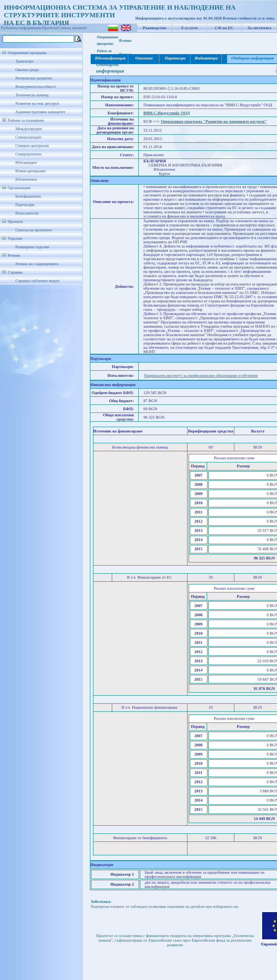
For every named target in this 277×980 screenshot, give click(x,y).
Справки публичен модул (37, 281)
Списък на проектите (34, 230)
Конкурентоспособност (36, 87)
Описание (144, 58)
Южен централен (30, 171)
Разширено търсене (32, 247)
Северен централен (32, 146)
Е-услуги (190, 28)
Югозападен (26, 163)
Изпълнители (27, 213)
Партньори (25, 205)
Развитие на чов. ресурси (37, 103)
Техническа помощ (32, 95)
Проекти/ (50, 28)
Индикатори (206, 58)
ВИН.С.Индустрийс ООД (167, 113)
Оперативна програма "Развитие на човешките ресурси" (214, 121)
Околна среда (27, 70)
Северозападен (28, 137)
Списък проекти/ (73, 28)
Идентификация (110, 58)
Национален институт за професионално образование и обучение (201, 375)
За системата (259, 28)
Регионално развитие (34, 78)
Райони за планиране (26, 120)
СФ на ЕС (224, 28)
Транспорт (24, 61)
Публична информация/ (21, 28)
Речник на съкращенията (37, 264)
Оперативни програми (27, 53)
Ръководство (155, 28)
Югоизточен (26, 179)
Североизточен (28, 154)
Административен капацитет (40, 112)
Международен (29, 129)
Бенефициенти (28, 196)
